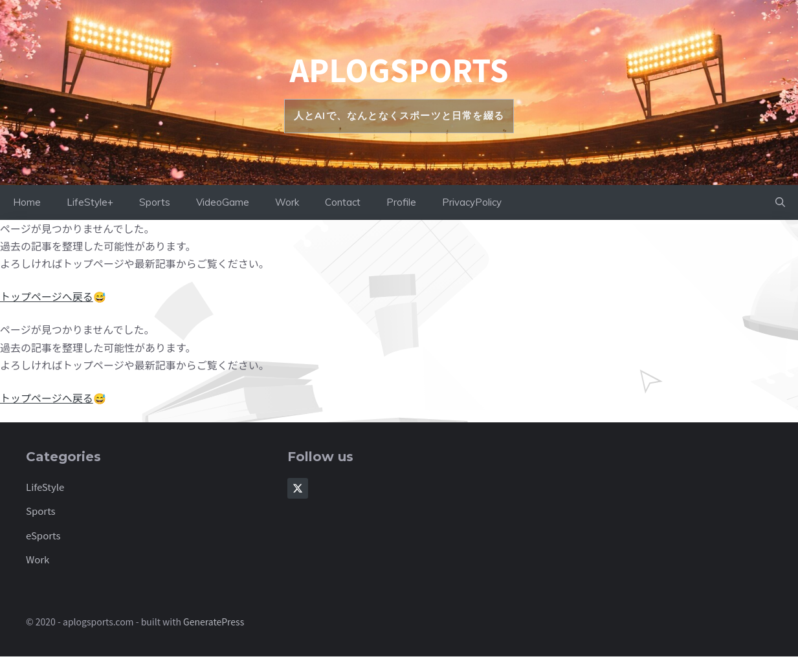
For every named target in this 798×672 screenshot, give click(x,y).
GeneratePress (214, 622)
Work (287, 202)
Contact (343, 202)
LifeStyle (45, 487)
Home (27, 202)
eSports (43, 535)
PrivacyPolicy (472, 202)
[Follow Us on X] (298, 488)
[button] (780, 202)
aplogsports (399, 69)
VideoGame (223, 202)
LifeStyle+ (90, 202)
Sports (155, 202)
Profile (401, 202)
